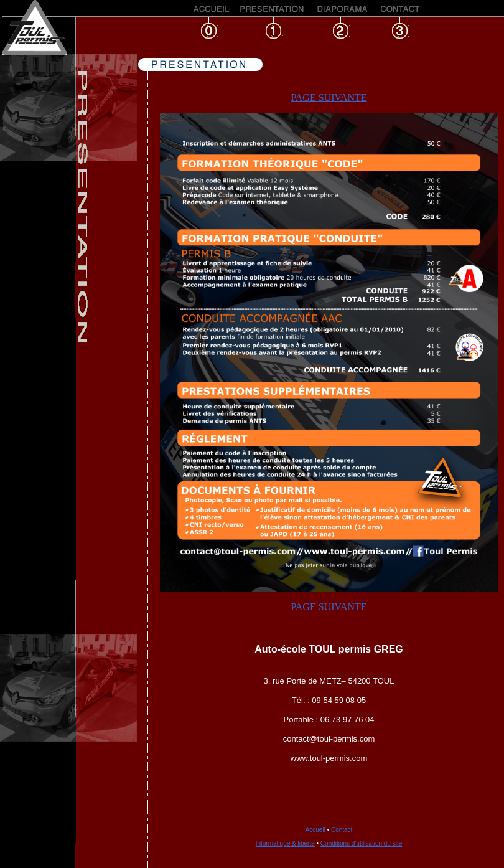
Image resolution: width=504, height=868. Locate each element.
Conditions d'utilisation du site (361, 843)
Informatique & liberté (285, 843)
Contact (342, 830)
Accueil (315, 830)
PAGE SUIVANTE (329, 97)
